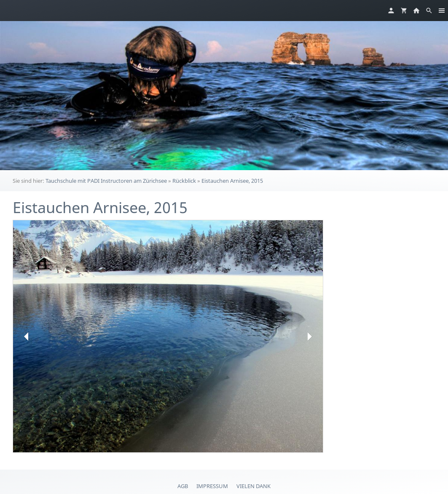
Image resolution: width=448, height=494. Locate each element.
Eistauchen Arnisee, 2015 (232, 181)
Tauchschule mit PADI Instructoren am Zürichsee (106, 181)
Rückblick (184, 181)
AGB (183, 486)
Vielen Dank (254, 486)
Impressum (212, 486)
